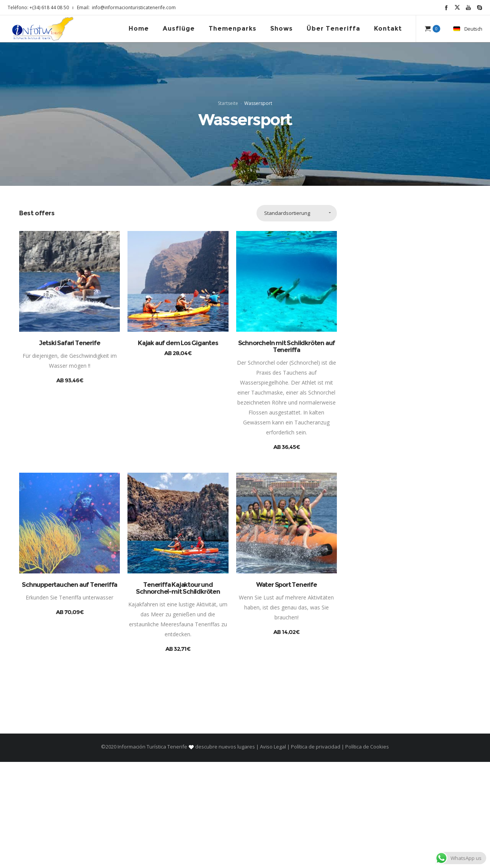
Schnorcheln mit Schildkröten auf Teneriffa (287, 452)
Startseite (228, 156)
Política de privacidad (316, 853)
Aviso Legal (273, 853)
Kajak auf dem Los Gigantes (178, 449)
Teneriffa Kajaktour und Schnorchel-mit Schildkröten (178, 694)
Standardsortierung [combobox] (287, 319)
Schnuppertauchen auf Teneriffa (69, 691)
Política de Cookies (367, 853)
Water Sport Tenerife (287, 691)
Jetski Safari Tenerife (70, 449)
